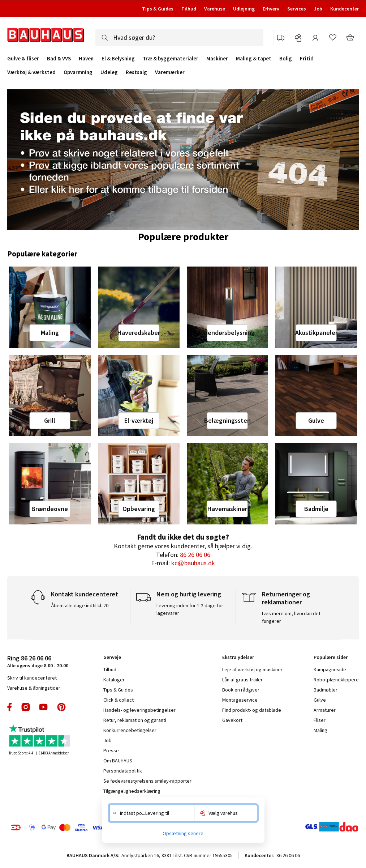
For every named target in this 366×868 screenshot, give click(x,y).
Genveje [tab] (112, 657)
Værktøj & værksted (31, 72)
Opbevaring (139, 509)
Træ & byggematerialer (171, 59)
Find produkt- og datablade (252, 710)
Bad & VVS (59, 59)
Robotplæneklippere (336, 680)
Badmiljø (316, 509)
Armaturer (325, 710)
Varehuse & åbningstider (34, 688)
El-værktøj (139, 420)
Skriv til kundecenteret (32, 678)
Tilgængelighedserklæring (132, 791)
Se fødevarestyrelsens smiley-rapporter (147, 781)
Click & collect (119, 700)
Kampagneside (330, 669)
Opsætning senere (183, 833)
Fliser (320, 720)
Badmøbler (326, 690)
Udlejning (244, 9)
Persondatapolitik (123, 771)
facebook (10, 707)
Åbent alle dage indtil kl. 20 (80, 605)
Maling (50, 333)
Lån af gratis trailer (242, 680)
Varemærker (170, 72)
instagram (26, 707)
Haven (86, 59)
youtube (43, 707)
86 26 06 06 (195, 555)
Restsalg (136, 72)
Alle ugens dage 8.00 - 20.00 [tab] (38, 661)
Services (297, 9)
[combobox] (179, 38)
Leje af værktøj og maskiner (252, 669)
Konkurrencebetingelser (130, 730)
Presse (111, 750)
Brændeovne (50, 509)
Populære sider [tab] (331, 657)
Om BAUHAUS (118, 761)
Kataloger (114, 680)
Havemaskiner (227, 509)
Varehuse (215, 9)
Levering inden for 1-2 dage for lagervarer (190, 609)
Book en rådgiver (241, 690)
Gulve (316, 420)
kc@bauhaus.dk (193, 563)
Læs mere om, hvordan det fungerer (291, 617)
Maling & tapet (254, 59)
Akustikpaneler (316, 333)
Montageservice (240, 700)
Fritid (307, 59)
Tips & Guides (158, 9)
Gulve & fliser (23, 59)
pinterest (61, 707)
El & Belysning (118, 59)
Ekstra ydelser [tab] (238, 657)
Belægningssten (227, 420)
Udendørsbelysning (227, 333)
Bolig (286, 59)
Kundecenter (345, 9)
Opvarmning (78, 72)
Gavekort (232, 720)
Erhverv (271, 9)
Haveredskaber (139, 333)
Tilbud (189, 9)
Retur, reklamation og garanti (135, 720)
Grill (50, 420)
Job (318, 9)
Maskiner (217, 59)
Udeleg (109, 72)
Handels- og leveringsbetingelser (139, 710)
